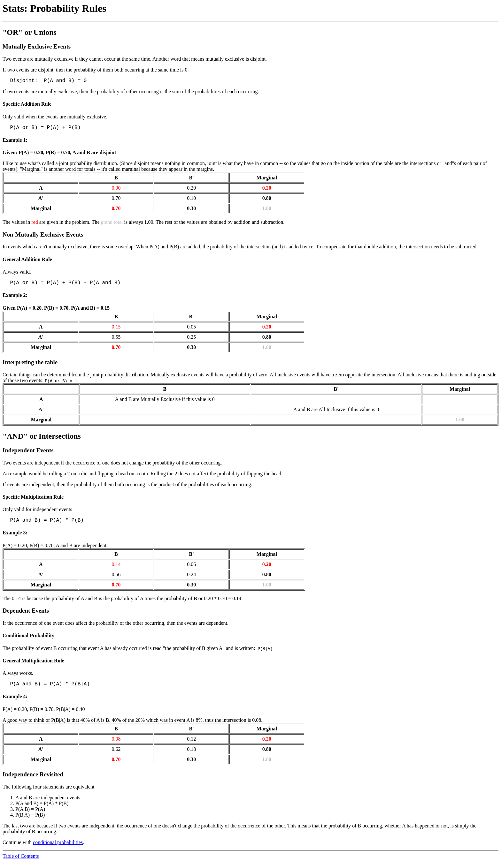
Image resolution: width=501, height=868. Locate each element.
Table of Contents (21, 862)
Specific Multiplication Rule (33, 501)
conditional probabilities (58, 849)
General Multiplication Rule (33, 666)
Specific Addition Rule (27, 105)
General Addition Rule (27, 262)
